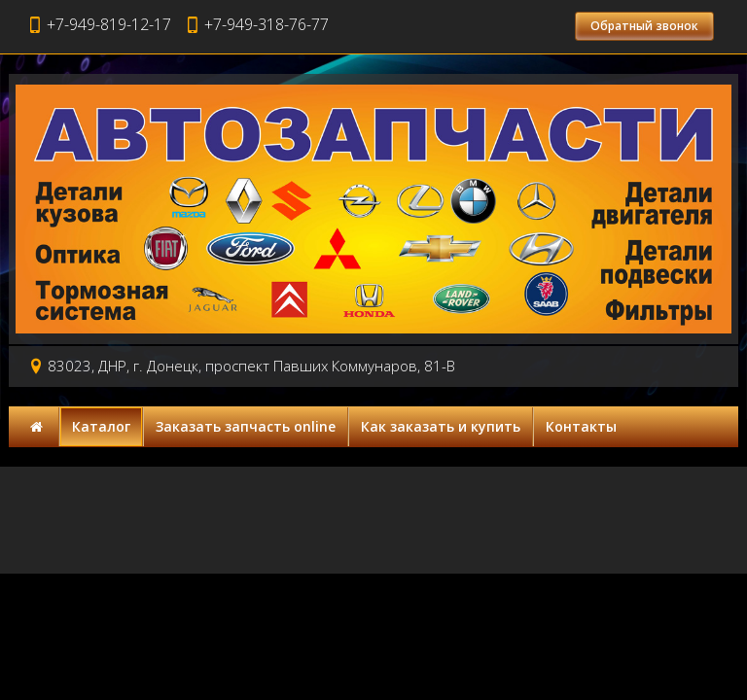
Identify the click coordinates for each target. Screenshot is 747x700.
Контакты (581, 426)
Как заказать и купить (441, 426)
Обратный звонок (644, 26)
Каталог (101, 426)
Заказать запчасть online (246, 426)
